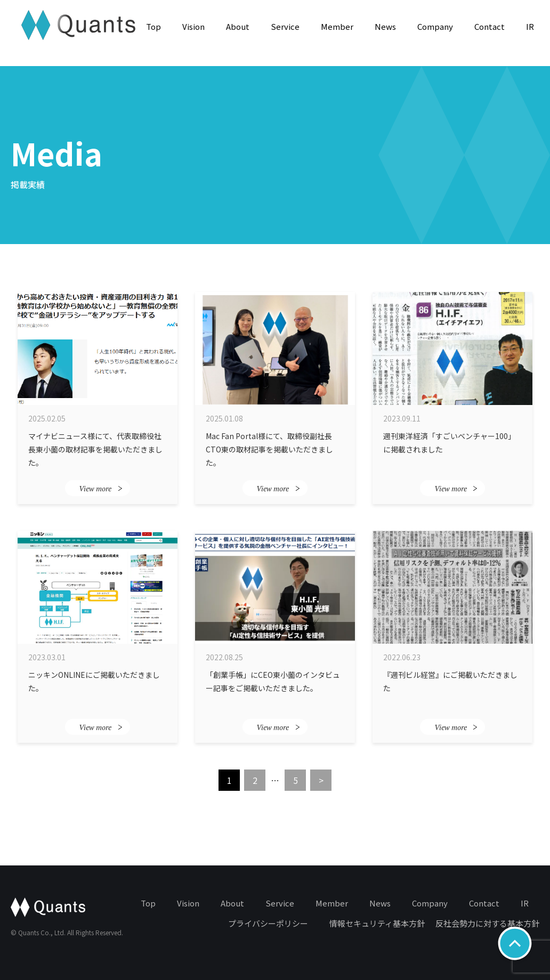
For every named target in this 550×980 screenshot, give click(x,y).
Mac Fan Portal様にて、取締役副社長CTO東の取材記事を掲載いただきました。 (269, 449)
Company (435, 26)
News (385, 26)
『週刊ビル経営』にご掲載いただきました (450, 681)
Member (337, 26)
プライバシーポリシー (268, 923)
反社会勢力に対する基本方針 (487, 923)
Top (153, 26)
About (238, 26)
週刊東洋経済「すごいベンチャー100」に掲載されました (449, 443)
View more (100, 488)
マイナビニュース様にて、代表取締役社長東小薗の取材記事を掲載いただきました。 (95, 449)
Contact (490, 26)
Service (285, 26)
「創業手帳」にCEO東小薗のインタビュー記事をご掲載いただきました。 (273, 681)
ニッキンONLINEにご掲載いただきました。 (94, 681)
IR (530, 26)
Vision (193, 26)
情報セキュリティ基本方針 (377, 923)
